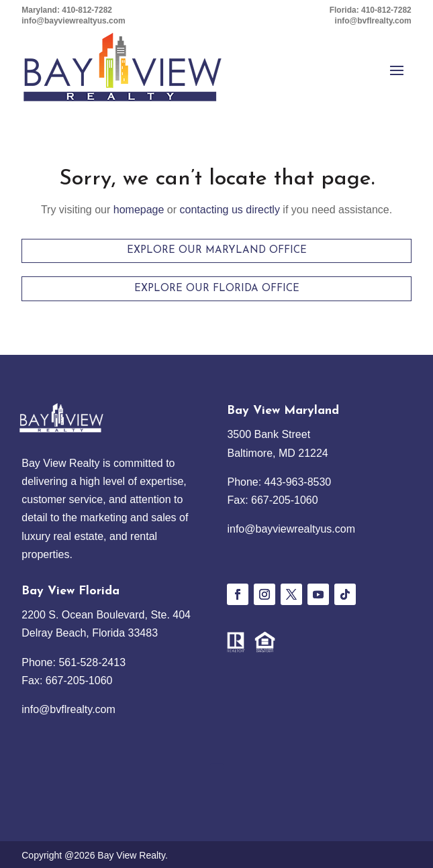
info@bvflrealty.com (373, 21)
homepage (139, 210)
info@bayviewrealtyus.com (73, 21)
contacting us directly (230, 210)
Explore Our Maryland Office (217, 251)
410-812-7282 (87, 10)
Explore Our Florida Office (217, 289)
